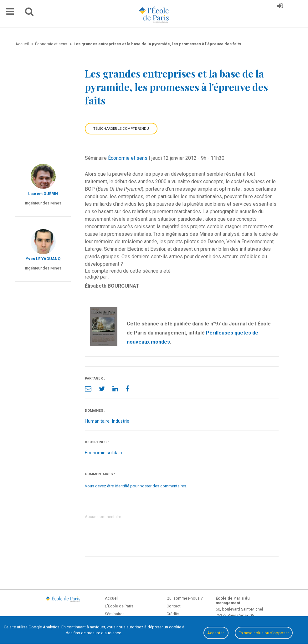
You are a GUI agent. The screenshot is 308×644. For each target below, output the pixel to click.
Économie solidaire (104, 453)
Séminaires (115, 614)
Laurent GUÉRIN (43, 194)
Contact (174, 606)
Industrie (121, 421)
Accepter (216, 633)
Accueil (112, 598)
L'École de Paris (119, 606)
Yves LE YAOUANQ (43, 259)
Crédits (173, 614)
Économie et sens (128, 158)
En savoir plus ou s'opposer (264, 633)
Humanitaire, (98, 421)
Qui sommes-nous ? (185, 598)
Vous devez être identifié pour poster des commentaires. (136, 486)
